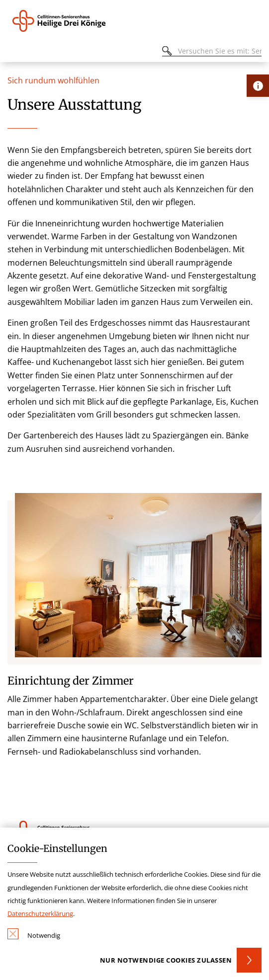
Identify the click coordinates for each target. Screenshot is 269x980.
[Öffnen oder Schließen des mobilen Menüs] (13, 52)
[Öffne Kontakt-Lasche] (258, 86)
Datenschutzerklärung (40, 913)
